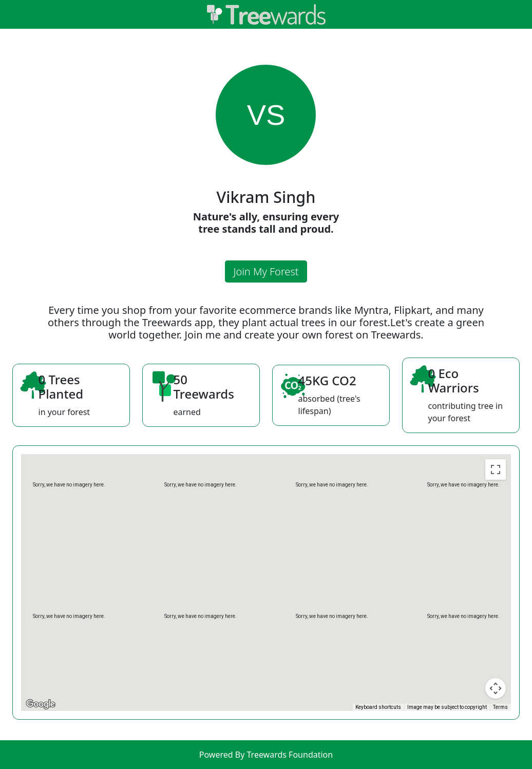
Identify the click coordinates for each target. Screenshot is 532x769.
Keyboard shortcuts (378, 707)
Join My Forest (266, 271)
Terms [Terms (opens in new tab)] (500, 707)
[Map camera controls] (496, 688)
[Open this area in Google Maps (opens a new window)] (41, 704)
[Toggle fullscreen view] (496, 470)
